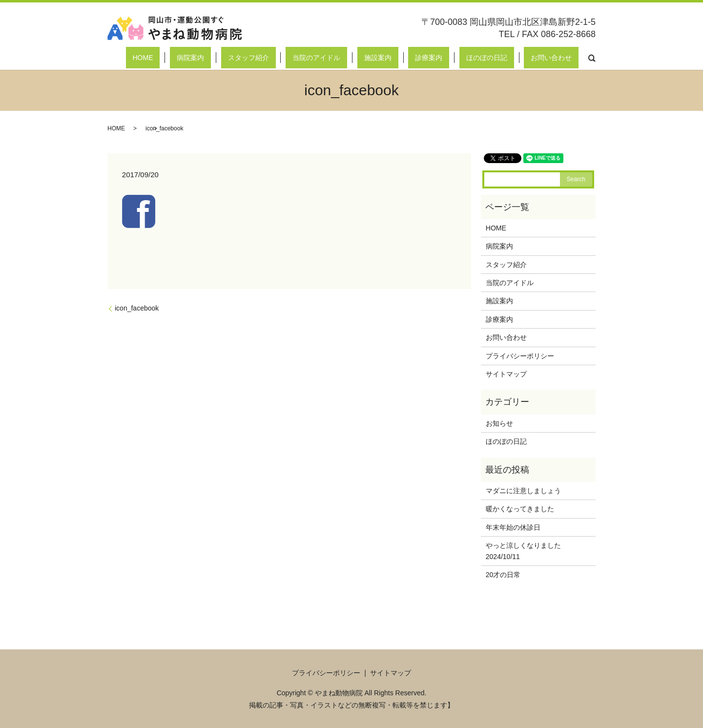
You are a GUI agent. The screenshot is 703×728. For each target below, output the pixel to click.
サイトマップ (506, 374)
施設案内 (426, 58)
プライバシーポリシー (520, 356)
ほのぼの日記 (507, 58)
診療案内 (463, 58)
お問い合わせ (558, 58)
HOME (245, 58)
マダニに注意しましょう (523, 491)
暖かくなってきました (520, 509)
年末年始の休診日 (513, 527)
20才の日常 (503, 575)
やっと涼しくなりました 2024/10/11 (534, 551)
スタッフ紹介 (323, 58)
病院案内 (279, 58)
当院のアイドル (378, 58)
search (592, 58)
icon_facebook (137, 308)
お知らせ (499, 423)
